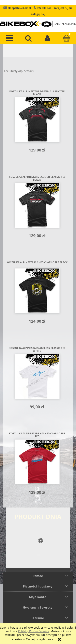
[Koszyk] (66, 38)
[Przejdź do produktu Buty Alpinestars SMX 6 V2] (38, 563)
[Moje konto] (48, 38)
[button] (10, 38)
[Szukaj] (29, 38)
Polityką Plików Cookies (33, 631)
